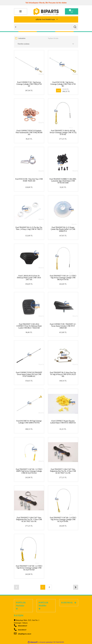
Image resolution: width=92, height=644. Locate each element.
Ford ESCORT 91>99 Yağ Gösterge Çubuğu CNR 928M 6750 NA (29, 422)
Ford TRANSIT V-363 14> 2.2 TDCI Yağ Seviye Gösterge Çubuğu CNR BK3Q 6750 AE (63, 278)
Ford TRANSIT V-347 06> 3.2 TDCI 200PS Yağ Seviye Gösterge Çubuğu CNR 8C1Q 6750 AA (29, 471)
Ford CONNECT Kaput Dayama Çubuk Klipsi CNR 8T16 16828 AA (63, 422)
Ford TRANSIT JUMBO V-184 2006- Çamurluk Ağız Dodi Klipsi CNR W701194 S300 (63, 181)
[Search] (46, 27)
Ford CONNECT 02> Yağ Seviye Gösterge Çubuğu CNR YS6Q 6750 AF (29, 84)
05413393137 (20, 630)
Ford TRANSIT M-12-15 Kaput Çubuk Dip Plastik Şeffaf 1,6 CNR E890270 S (63, 229)
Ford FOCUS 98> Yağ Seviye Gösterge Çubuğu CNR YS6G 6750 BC (63, 84)
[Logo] (46, 11)
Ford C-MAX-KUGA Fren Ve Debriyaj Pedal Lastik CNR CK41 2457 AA (29, 278)
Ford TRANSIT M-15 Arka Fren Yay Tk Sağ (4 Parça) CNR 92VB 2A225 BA (63, 374)
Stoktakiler (22, 38)
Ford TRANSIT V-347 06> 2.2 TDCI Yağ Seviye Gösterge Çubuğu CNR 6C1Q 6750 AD (29, 568)
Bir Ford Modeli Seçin (45, 19)
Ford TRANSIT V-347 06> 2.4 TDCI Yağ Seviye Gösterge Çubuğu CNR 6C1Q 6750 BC (63, 519)
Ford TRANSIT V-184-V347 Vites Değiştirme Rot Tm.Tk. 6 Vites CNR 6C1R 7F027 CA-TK (63, 471)
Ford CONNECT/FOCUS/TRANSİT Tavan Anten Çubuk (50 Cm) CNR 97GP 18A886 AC (29, 374)
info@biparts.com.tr (23, 634)
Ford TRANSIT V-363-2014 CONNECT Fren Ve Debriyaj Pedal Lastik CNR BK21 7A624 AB (29, 326)
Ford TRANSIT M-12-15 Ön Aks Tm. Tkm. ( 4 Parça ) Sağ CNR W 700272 (29, 228)
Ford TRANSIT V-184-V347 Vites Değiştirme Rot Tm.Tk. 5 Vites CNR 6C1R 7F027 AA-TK (29, 519)
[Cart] (72, 11)
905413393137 (21, 626)
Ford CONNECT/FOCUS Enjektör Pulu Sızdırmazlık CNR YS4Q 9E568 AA (29, 133)
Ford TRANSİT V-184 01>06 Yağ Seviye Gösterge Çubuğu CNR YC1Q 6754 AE (63, 133)
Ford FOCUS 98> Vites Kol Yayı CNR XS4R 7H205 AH (29, 180)
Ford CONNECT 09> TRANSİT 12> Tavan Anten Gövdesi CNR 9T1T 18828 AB (63, 326)
